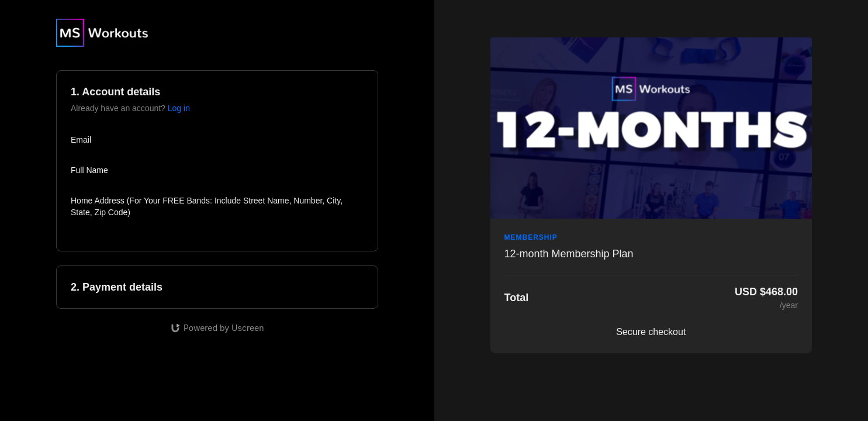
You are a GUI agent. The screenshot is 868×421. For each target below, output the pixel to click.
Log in (179, 108)
